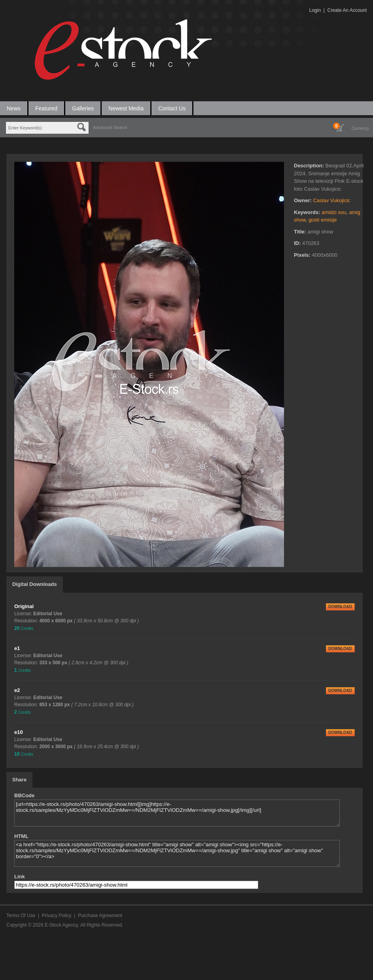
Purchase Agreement (100, 916)
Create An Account (347, 10)
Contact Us (172, 108)
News (14, 108)
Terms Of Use (21, 916)
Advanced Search (110, 127)
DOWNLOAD (340, 607)
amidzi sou (334, 212)
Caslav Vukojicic (331, 200)
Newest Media (126, 108)
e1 (17, 648)
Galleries (83, 108)
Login (315, 10)
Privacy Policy (57, 916)
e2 (17, 690)
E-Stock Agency (61, 925)
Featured (46, 108)
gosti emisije (323, 220)
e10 (19, 732)
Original (24, 606)
